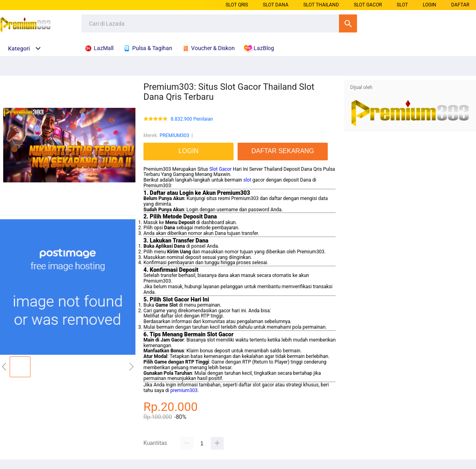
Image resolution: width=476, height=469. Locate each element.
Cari (348, 23)
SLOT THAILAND (321, 5)
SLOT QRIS (237, 5)
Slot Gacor (220, 169)
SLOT (402, 5)
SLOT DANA (276, 5)
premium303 (184, 390)
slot (247, 180)
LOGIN (430, 5)
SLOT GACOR (368, 5)
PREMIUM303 (174, 135)
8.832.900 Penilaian (192, 119)
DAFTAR (460, 5)
